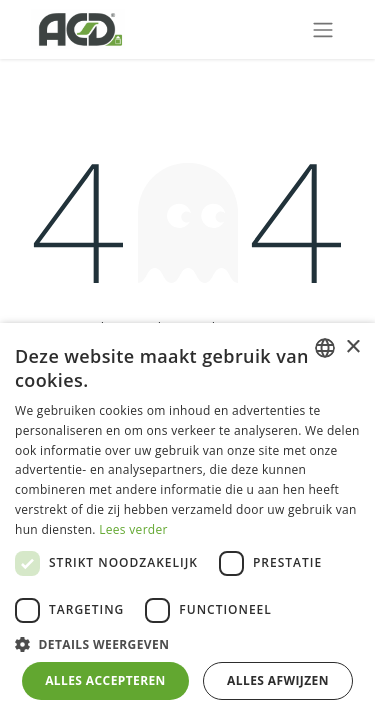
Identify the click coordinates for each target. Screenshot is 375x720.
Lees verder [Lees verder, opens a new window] (133, 529)
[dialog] (187, 521)
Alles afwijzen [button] (278, 680)
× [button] (352, 347)
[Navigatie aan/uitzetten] (323, 29)
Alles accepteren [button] (105, 680)
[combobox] (325, 348)
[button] (187, 644)
